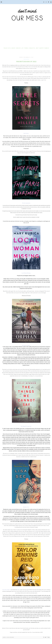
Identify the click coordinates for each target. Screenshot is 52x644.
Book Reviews (10, 637)
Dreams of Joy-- (26, 507)
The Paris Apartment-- (26, 203)
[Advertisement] (26, 37)
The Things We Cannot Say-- (26, 426)
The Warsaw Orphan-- (26, 345)
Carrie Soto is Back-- (6, 590)
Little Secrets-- (26, 133)
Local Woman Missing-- (26, 273)
